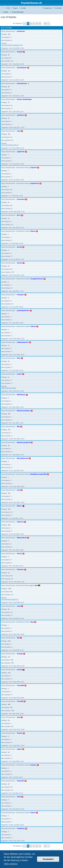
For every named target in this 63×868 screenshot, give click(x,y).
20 (12, 726)
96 (9, 87)
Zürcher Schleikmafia (24, 99)
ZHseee (33, 231)
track (19, 717)
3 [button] (34, 24)
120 (9, 673)
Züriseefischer (22, 83)
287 (13, 663)
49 (11, 787)
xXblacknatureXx (23, 342)
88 (11, 708)
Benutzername (6, 28)
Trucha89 (20, 701)
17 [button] (45, 24)
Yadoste (33, 326)
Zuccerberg (21, 199)
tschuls (19, 670)
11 (9, 345)
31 (9, 118)
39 (9, 609)
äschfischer (21, 31)
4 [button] (37, 24)
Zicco (19, 215)
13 (12, 140)
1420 (9, 589)
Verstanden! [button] (48, 859)
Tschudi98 (20, 685)
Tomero (33, 813)
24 (11, 190)
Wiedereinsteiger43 (23, 442)
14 (9, 102)
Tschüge (20, 654)
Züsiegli (20, 52)
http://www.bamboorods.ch (10, 145)
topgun (19, 749)
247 (9, 430)
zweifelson (21, 115)
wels (18, 490)
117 (9, 657)
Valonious (20, 569)
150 (9, 34)
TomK (19, 797)
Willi (18, 427)
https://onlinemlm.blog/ (9, 388)
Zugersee (34, 167)
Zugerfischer (35, 183)
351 (9, 134)
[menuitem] (7, 8)
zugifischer (21, 152)
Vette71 (19, 554)
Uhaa (32, 622)
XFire (19, 358)
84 (11, 205)
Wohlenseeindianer (23, 411)
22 (12, 225)
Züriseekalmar (22, 68)
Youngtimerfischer (37, 279)
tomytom (33, 765)
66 (11, 592)
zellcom (19, 263)
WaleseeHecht (22, 538)
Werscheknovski (23, 458)
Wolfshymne (21, 395)
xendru (19, 374)
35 (9, 752)
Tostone (20, 733)
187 (9, 493)
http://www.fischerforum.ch (10, 599)
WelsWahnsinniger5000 (38, 474)
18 (9, 784)
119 (13, 711)
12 (12, 61)
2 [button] (31, 24)
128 (12, 660)
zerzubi (19, 247)
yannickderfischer (23, 311)
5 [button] (40, 24)
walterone (20, 522)
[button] (24, 24)
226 (9, 414)
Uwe (36, 585)
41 (9, 202)
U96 (18, 638)
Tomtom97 (20, 781)
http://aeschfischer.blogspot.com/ (12, 45)
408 (9, 704)
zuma (19, 131)
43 (9, 266)
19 (11, 612)
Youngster (20, 295)
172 (13, 272)
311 (9, 71)
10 (9, 573)
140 (9, 509)
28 (9, 55)
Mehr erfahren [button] (11, 864)
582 (9, 525)
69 (11, 269)
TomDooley (21, 828)
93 (9, 720)
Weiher (19, 506)
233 (9, 641)
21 (11, 137)
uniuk (19, 606)
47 (12, 579)
